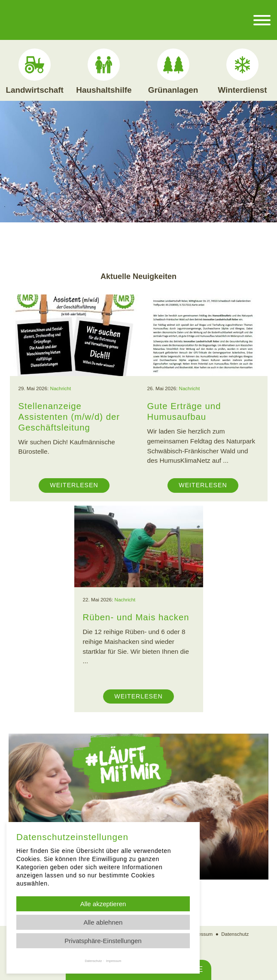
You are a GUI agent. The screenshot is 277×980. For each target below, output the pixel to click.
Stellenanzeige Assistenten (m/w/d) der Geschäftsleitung (70, 416)
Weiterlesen (74, 485)
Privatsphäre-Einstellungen (103, 941)
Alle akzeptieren (103, 904)
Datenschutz (236, 933)
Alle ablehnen (103, 922)
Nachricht (61, 388)
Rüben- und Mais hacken (137, 617)
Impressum (201, 933)
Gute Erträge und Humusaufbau (185, 411)
